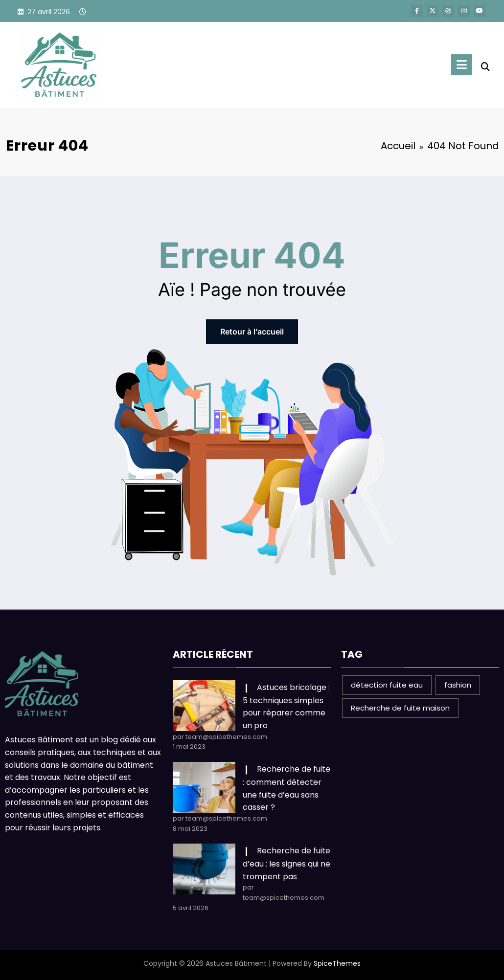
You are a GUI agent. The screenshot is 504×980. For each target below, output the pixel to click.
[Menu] (462, 65)
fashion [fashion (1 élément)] (458, 685)
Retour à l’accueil (252, 332)
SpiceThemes (337, 963)
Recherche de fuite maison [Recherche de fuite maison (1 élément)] (400, 708)
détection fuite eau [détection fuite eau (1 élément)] (387, 685)
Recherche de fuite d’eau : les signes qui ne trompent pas (286, 863)
